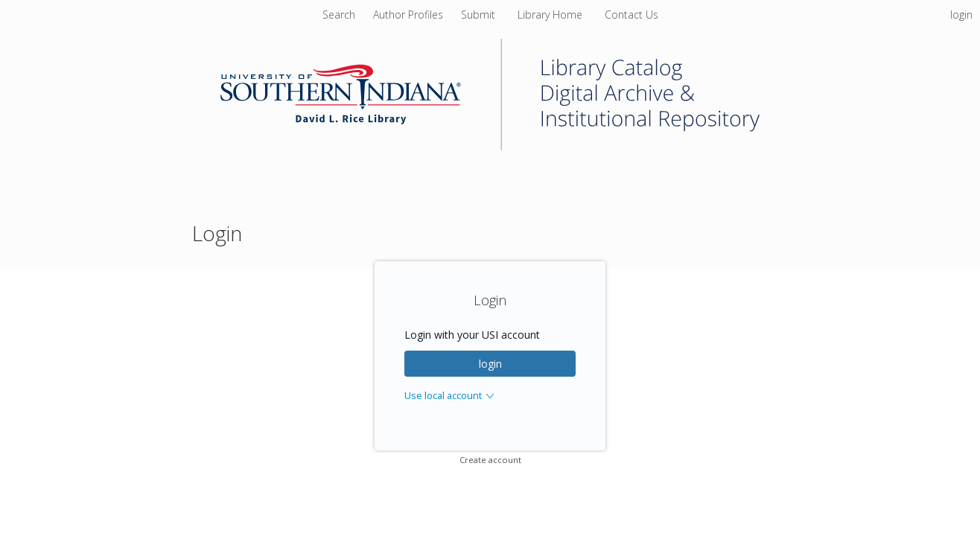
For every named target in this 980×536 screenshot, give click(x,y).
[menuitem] (410, 15)
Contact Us (631, 15)
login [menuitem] (961, 15)
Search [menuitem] (339, 15)
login (490, 364)
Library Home (551, 15)
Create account (490, 460)
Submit (480, 15)
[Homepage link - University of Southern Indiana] (490, 146)
